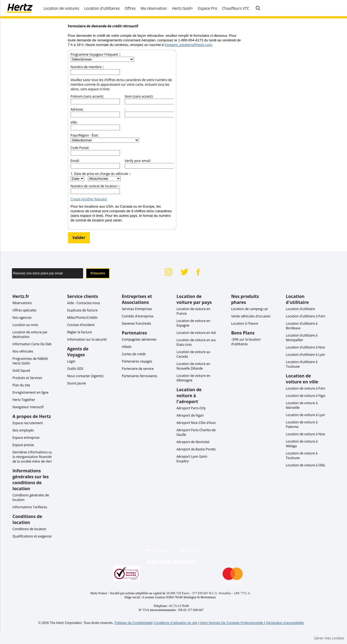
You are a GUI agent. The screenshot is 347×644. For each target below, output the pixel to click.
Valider (79, 238)
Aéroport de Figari (190, 415)
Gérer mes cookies (329, 638)
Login (71, 361)
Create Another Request (89, 199)
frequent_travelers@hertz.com (188, 45)
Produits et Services (27, 378)
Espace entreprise (26, 438)
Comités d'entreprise (138, 316)
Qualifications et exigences (33, 536)
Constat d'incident (81, 325)
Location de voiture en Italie (197, 333)
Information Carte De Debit (33, 344)
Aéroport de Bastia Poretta (197, 449)
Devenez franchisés (136, 323)
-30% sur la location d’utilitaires (246, 342)
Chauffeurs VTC (236, 8)
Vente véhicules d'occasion (251, 316)
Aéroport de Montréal (193, 442)
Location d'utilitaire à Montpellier (302, 338)
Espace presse (23, 445)
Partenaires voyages (137, 361)
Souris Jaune (76, 383)
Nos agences (22, 318)
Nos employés (23, 430)
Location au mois (25, 325)
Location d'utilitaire (300, 309)
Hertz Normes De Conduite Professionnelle (232, 623)
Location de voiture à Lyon (306, 415)
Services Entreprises (137, 309)
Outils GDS (75, 369)
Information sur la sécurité (87, 339)
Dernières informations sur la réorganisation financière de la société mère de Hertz (33, 457)
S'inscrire (98, 273)
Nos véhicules (23, 351)
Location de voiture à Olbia (306, 465)
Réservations (22, 303)
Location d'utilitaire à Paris (306, 316)
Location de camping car (250, 309)
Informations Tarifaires (30, 507)
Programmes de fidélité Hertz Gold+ (30, 361)
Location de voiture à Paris (306, 388)
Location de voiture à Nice (305, 434)
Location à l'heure (245, 323)
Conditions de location (29, 529)
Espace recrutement (28, 423)
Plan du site (21, 385)
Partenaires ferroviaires (140, 376)
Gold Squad (21, 371)
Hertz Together (24, 400)
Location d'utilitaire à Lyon (306, 355)
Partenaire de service (138, 369)
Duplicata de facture (82, 310)
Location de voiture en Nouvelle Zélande (193, 366)
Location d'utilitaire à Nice (305, 347)
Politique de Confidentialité (134, 623)
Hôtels (127, 347)
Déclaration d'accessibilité (285, 623)
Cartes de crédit (134, 354)
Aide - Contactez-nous (84, 303)
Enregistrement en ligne (30, 392)
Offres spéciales (24, 310)
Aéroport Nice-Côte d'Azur (196, 423)
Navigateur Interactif (28, 407)
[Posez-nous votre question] (258, 8)
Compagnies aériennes (139, 339)
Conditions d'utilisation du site (176, 623)
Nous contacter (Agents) (85, 376)
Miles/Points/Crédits (82, 318)
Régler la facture (79, 332)
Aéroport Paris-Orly (191, 408)
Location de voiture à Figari (306, 396)
